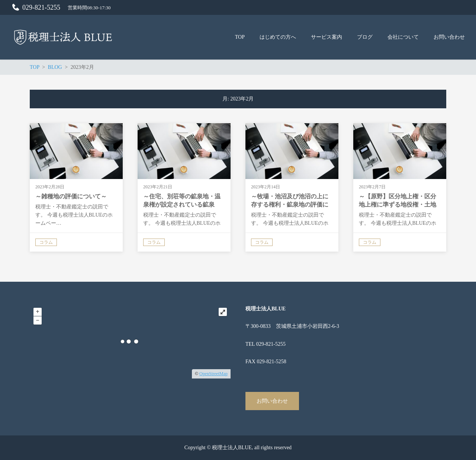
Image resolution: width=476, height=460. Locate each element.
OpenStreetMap (213, 374)
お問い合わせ (272, 401)
